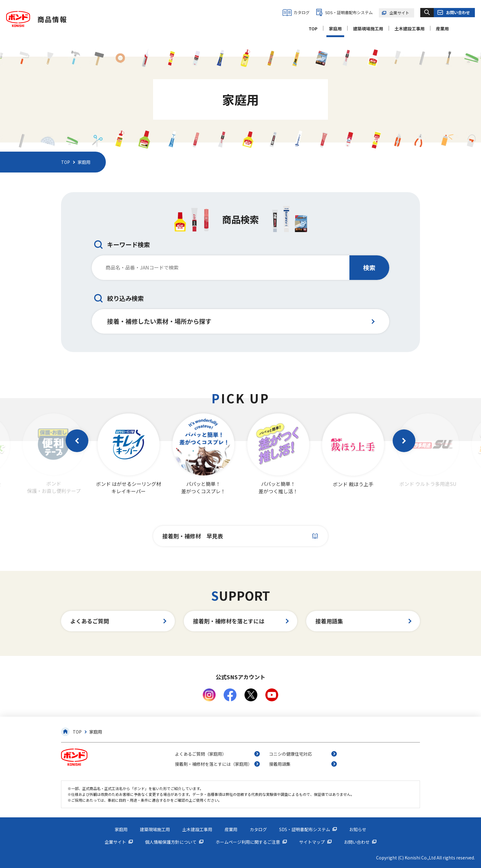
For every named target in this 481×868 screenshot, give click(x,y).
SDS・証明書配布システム (349, 12)
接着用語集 (329, 621)
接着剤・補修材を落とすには (229, 621)
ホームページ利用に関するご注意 (248, 842)
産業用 (442, 29)
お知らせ (358, 829)
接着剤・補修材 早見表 (193, 536)
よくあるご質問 (90, 621)
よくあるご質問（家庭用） (201, 754)
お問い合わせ (458, 12)
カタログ (302, 12)
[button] (77, 441)
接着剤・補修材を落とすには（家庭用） (214, 764)
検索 (369, 267)
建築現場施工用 (368, 29)
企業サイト (399, 13)
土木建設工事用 (410, 29)
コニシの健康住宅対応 (291, 754)
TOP (313, 29)
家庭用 (335, 29)
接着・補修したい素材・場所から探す (159, 321)
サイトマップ (312, 842)
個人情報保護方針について (171, 842)
